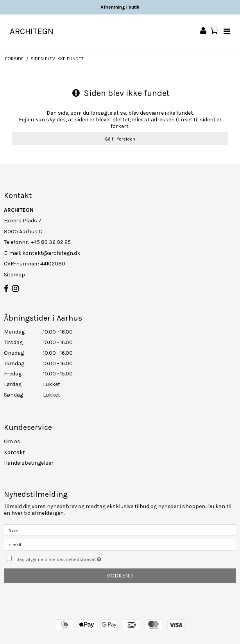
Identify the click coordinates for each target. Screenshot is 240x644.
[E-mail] (120, 544)
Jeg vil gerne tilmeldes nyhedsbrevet (79, 558)
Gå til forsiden (120, 139)
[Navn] (120, 530)
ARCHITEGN (32, 31)
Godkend (120, 576)
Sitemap (14, 275)
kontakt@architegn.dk (51, 253)
